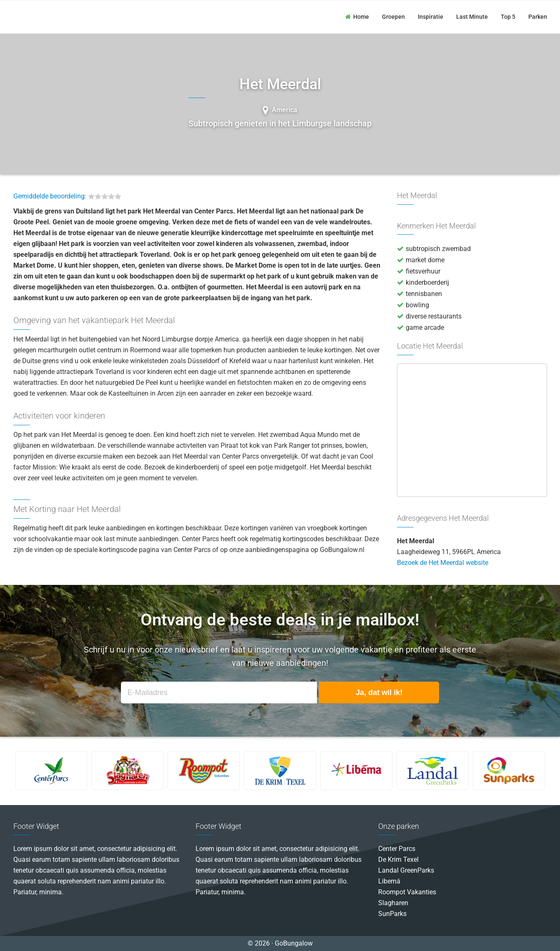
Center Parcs (397, 849)
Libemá (389, 881)
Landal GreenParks (406, 870)
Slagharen (393, 903)
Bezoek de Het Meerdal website (443, 563)
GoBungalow (50, 17)
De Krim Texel (398, 859)
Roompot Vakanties (407, 892)
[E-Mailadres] (219, 693)
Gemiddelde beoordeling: (50, 196)
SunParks (392, 914)
